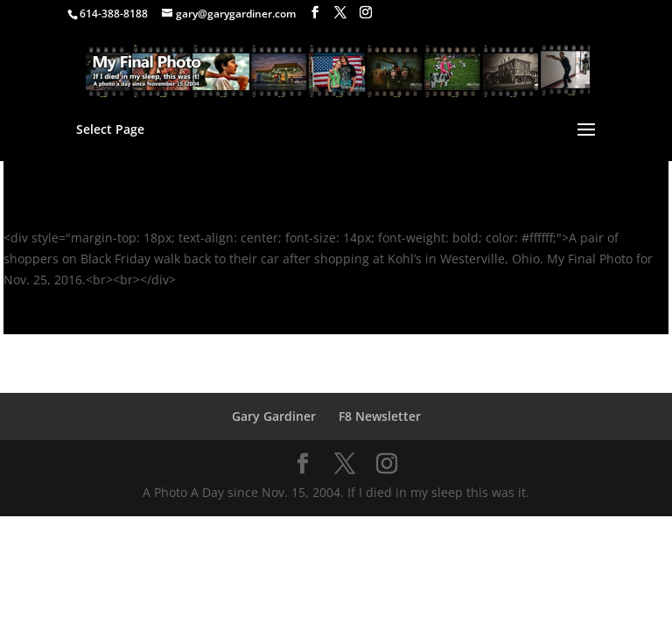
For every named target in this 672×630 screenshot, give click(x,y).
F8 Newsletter (380, 416)
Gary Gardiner (274, 416)
